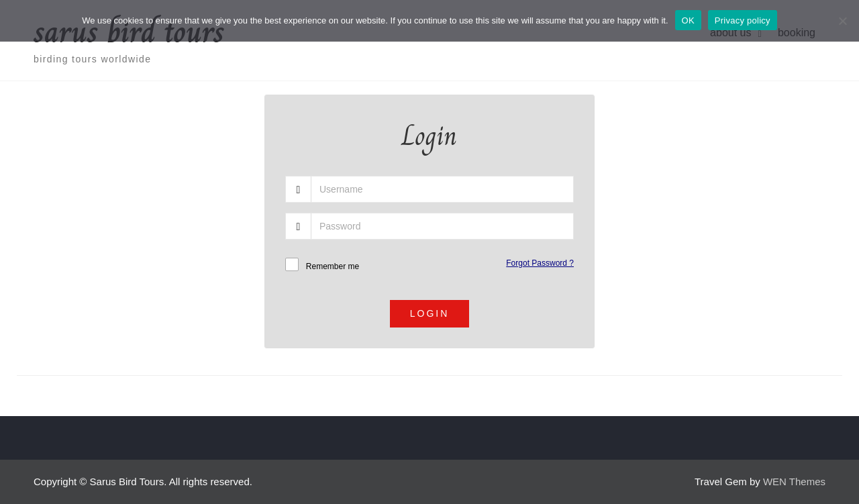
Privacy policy (743, 20)
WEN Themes (794, 482)
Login (430, 313)
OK (688, 20)
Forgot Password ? (540, 263)
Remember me (333, 266)
